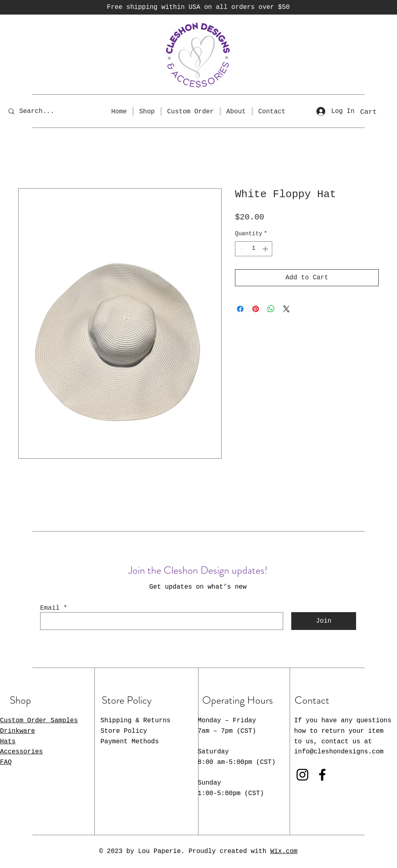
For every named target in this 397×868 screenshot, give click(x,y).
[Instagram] (302, 775)
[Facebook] (322, 775)
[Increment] (266, 249)
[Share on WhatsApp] (271, 309)
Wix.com (284, 851)
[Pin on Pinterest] (256, 309)
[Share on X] (286, 309)
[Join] (324, 621)
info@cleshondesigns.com (339, 752)
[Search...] (42, 111)
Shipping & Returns (136, 721)
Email (50, 608)
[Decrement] (241, 249)
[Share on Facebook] (240, 309)
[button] (377, 111)
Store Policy (124, 731)
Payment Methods (130, 742)
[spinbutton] (254, 249)
